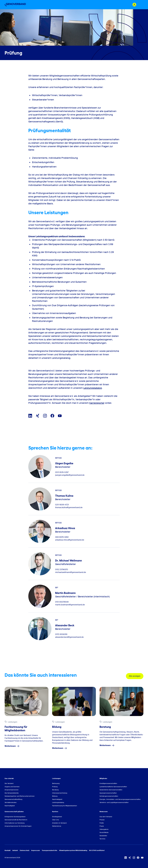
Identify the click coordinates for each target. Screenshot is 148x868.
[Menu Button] (141, 5)
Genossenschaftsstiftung (13, 799)
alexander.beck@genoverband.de (69, 637)
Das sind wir (9, 778)
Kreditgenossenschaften (108, 783)
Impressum (36, 850)
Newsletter (103, 836)
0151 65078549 (62, 602)
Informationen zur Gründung (15, 823)
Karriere (55, 812)
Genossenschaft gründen (14, 812)
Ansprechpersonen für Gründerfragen (18, 826)
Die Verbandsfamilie (12, 793)
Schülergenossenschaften (109, 796)
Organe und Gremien (12, 787)
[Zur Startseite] (15, 5)
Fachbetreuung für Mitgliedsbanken (65, 806)
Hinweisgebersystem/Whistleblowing (73, 850)
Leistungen (56, 778)
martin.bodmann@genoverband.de (70, 605)
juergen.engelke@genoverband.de (70, 475)
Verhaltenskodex (11, 802)
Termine (102, 839)
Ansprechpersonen (12, 790)
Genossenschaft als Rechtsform (16, 820)
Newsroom (104, 812)
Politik (102, 823)
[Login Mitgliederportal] (134, 5)
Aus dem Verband (106, 817)
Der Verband (9, 783)
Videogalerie (104, 829)
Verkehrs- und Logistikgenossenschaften (114, 802)
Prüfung (55, 787)
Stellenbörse (57, 826)
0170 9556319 (61, 634)
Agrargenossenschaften (108, 793)
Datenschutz (25, 850)
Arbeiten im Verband (59, 823)
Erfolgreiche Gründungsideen (15, 817)
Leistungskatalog (93, 388)
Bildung (55, 796)
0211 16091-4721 (62, 505)
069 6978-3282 (62, 537)
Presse (102, 820)
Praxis (102, 826)
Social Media (104, 832)
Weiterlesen (12, 746)
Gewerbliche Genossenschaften (111, 790)
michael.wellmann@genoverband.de (71, 572)
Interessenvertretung (60, 793)
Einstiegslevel (57, 817)
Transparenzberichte (49, 850)
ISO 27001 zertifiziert (97, 850)
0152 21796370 (62, 570)
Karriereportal (97, 403)
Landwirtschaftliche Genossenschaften (113, 787)
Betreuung (56, 783)
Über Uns (56, 820)
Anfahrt (15, 850)
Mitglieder (103, 778)
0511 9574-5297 (62, 472)
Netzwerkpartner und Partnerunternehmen (20, 796)
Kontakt (8, 850)
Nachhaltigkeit (10, 806)
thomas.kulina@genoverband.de (69, 508)
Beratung (55, 790)
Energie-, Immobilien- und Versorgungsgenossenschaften (120, 799)
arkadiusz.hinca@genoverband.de (70, 540)
